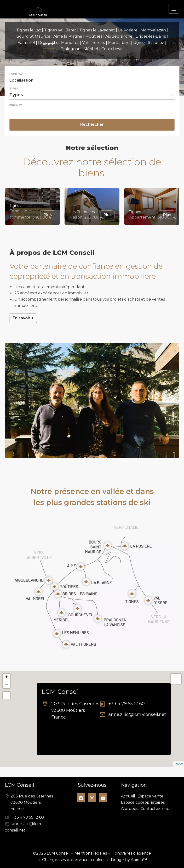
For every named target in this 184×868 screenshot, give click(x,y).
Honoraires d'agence (131, 853)
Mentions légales (91, 853)
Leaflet (179, 764)
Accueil (38, 18)
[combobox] (92, 80)
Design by (128, 860)
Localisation (19, 74)
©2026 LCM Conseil (51, 853)
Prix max (16, 106)
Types (14, 89)
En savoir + (23, 318)
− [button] (7, 685)
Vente (49, 45)
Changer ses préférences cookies (74, 860)
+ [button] (7, 678)
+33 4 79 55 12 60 (126, 704)
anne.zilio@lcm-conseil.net (137, 714)
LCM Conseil (61, 692)
